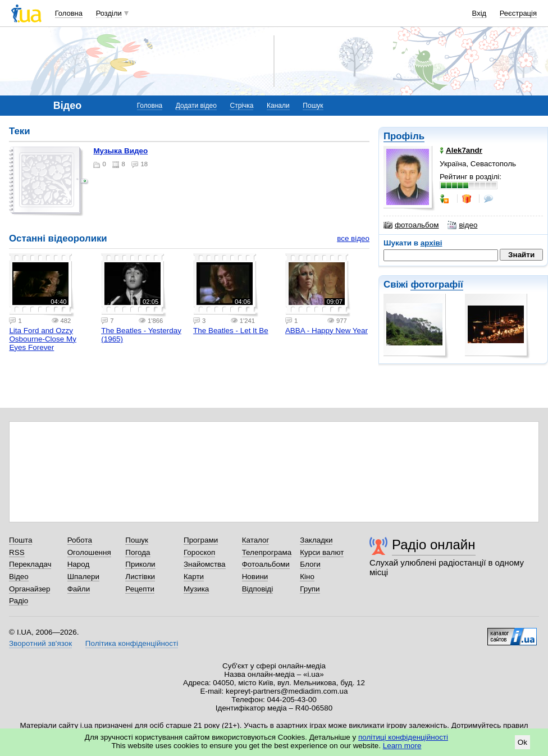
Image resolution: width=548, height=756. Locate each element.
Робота (80, 540)
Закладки (316, 540)
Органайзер (29, 589)
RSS (17, 552)
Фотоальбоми (266, 564)
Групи (310, 589)
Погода (138, 552)
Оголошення (89, 552)
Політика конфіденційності (132, 643)
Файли (79, 589)
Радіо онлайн (434, 545)
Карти (194, 577)
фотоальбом (411, 225)
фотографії (437, 284)
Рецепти (140, 589)
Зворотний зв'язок (40, 643)
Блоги (310, 564)
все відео (353, 238)
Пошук (313, 106)
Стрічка (241, 106)
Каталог (256, 540)
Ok (522, 742)
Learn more (402, 746)
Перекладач (30, 564)
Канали (278, 106)
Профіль (404, 136)
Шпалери (83, 577)
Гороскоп (199, 552)
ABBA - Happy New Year (326, 331)
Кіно (307, 577)
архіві (431, 243)
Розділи (109, 13)
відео (462, 225)
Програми (201, 540)
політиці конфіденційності (403, 737)
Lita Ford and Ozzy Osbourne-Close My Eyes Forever (43, 339)
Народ (79, 564)
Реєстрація (518, 13)
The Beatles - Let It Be (231, 331)
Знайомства (205, 564)
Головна (69, 13)
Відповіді (258, 589)
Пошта (20, 540)
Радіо (19, 601)
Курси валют (322, 552)
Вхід (479, 13)
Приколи (140, 564)
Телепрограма (267, 552)
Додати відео (196, 106)
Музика (196, 589)
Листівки (140, 577)
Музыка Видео (120, 151)
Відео (19, 577)
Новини (255, 577)
